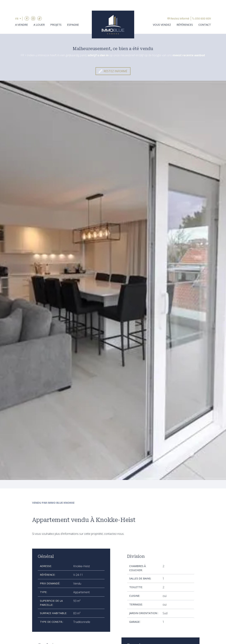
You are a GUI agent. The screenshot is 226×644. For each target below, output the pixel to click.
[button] (19, 19)
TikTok (40, 18)
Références (185, 25)
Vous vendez (162, 25)
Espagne (73, 25)
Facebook (27, 18)
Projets (56, 25)
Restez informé (180, 18)
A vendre (22, 25)
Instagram (33, 18)
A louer (39, 25)
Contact (205, 25)
